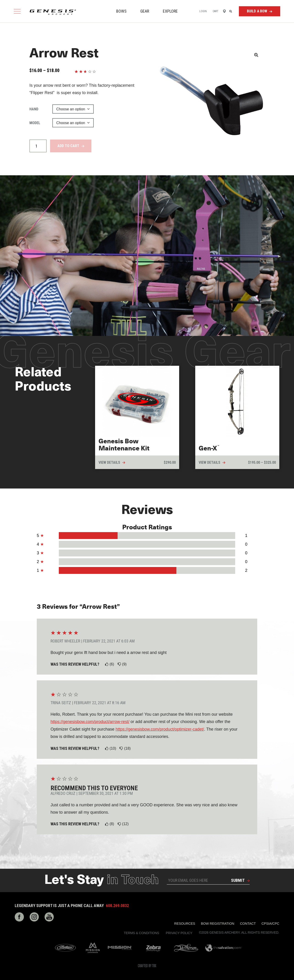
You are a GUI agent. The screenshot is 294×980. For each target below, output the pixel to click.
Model (35, 123)
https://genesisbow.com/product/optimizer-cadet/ (160, 729)
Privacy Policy (179, 933)
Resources (185, 924)
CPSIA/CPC (270, 924)
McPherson (186, 948)
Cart (216, 11)
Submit (238, 880)
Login (203, 11)
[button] (256, 55)
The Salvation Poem (224, 948)
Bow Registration (218, 924)
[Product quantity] (38, 146)
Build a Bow (257, 11)
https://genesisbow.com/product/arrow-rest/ (90, 722)
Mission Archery (120, 948)
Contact (248, 924)
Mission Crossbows (93, 948)
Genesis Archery (53, 12)
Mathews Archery (65, 948)
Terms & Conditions (141, 933)
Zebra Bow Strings (154, 948)
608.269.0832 (117, 906)
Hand (34, 109)
